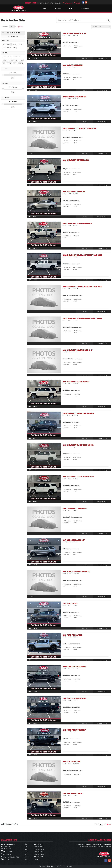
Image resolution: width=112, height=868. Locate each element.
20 (30, 58)
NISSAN (9, 64)
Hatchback (6, 44)
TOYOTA (21, 64)
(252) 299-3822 (14, 857)
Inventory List (80, 844)
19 (30, 185)
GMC (16, 60)
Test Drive (85, 58)
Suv (4, 48)
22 (30, 628)
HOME (45, 9)
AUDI (4, 57)
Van (15, 48)
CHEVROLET (17, 57)
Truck (9, 48)
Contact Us (7, 860)
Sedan (20, 44)
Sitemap (88, 844)
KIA (4, 64)
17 (30, 122)
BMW (9, 57)
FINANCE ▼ (71, 9)
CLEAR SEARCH (13, 37)
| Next (20, 27)
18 (30, 723)
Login (41, 866)
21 (30, 90)
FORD (11, 60)
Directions (67, 3)
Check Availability (102, 58)
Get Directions (8, 851)
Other (14, 44)
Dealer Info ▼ (85, 9)
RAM (15, 64)
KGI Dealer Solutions (50, 866)
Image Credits (107, 844)
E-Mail (77, 3)
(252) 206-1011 (30, 3)
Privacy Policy (97, 844)
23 (30, 407)
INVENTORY (58, 9)
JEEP (21, 60)
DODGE (5, 60)
